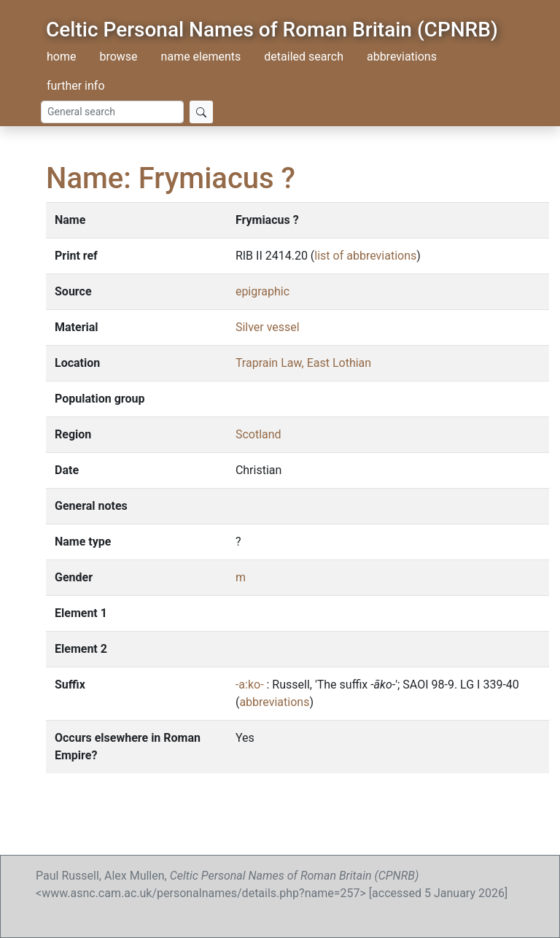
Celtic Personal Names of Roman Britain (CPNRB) (272, 30)
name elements (201, 57)
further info (76, 86)
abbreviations (402, 57)
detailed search (304, 57)
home (61, 57)
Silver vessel (268, 327)
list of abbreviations (365, 256)
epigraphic (262, 291)
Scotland (258, 434)
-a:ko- (250, 685)
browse (118, 57)
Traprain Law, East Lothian (303, 363)
